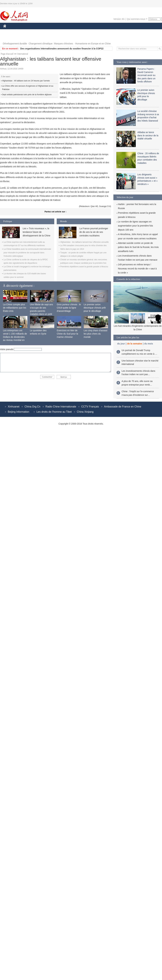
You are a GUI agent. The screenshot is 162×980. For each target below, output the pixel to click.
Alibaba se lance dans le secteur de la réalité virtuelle (148, 135)
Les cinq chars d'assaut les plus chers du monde (96, 334)
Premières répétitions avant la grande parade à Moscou (84, 267)
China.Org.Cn (32, 407)
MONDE (38, 31)
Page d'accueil (7, 54)
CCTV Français (90, 407)
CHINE (9, 31)
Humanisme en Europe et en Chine (93, 44)
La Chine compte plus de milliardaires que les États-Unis (15, 308)
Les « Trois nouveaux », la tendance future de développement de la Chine (36, 232)
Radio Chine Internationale (61, 407)
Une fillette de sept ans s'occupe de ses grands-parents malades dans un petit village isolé (41, 311)
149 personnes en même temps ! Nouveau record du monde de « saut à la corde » (137, 269)
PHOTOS (10, 37)
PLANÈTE (115, 31)
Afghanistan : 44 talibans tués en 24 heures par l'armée (26, 81)
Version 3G (119, 19)
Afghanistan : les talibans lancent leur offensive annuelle (84, 242)
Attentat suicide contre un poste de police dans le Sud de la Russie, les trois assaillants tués (138, 247)
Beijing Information (19, 412)
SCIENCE (66, 31)
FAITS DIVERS (98, 31)
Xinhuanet (14, 407)
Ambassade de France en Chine (123, 407)
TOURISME (142, 31)
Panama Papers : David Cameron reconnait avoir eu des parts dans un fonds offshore (146, 75)
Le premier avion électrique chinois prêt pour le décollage (95, 308)
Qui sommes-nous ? (137, 19)
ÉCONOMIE (23, 31)
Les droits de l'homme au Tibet (54, 412)
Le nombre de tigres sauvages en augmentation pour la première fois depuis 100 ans (135, 226)
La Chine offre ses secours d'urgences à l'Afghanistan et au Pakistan (28, 88)
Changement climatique (41, 44)
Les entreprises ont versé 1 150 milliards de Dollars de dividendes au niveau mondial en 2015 (15, 337)
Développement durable (15, 44)
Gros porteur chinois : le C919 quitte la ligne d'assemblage (69, 308)
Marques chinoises (64, 44)
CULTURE (80, 31)
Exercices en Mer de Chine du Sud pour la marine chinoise (68, 334)
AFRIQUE (51, 31)
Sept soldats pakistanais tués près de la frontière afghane (27, 95)
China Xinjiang (85, 412)
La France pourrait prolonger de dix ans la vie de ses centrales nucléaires (94, 232)
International (23, 54)
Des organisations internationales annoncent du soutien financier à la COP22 (62, 49)
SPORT (128, 31)
